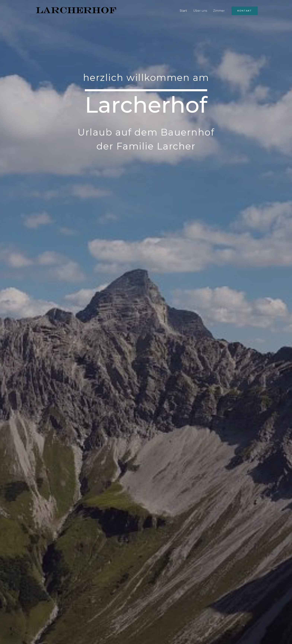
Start (183, 11)
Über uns (200, 11)
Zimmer (219, 11)
